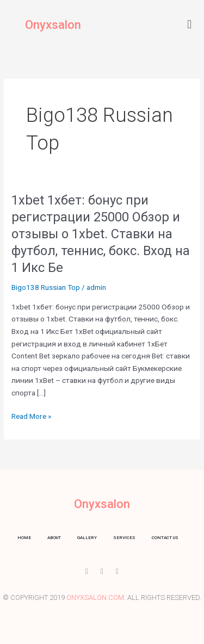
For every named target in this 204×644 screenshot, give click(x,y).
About (54, 538)
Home (24, 538)
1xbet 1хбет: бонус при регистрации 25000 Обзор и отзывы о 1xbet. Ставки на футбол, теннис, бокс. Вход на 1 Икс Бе (101, 234)
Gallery (87, 538)
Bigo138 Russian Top (46, 287)
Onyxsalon (53, 25)
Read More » (31, 416)
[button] (190, 24)
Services (124, 538)
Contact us (165, 538)
